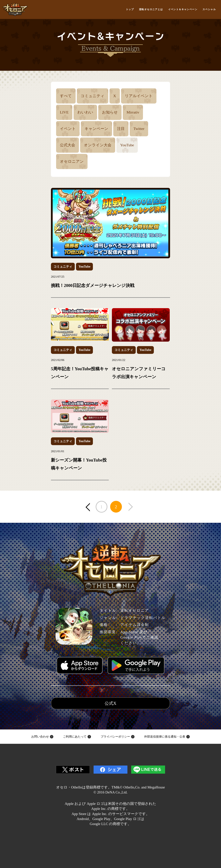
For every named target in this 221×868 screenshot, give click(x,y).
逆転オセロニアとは (151, 9)
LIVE (64, 112)
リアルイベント (139, 96)
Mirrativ (133, 112)
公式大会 (68, 145)
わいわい (85, 112)
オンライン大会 (98, 145)
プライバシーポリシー (115, 737)
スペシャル (209, 9)
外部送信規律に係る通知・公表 (165, 737)
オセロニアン (72, 161)
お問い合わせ (40, 737)
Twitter (139, 129)
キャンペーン (96, 129)
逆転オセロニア (15, 10)
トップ (130, 9)
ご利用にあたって (75, 737)
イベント (68, 129)
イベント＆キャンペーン (183, 9)
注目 (121, 129)
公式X (110, 703)
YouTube (127, 145)
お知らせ (110, 112)
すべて (66, 96)
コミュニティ (93, 96)
